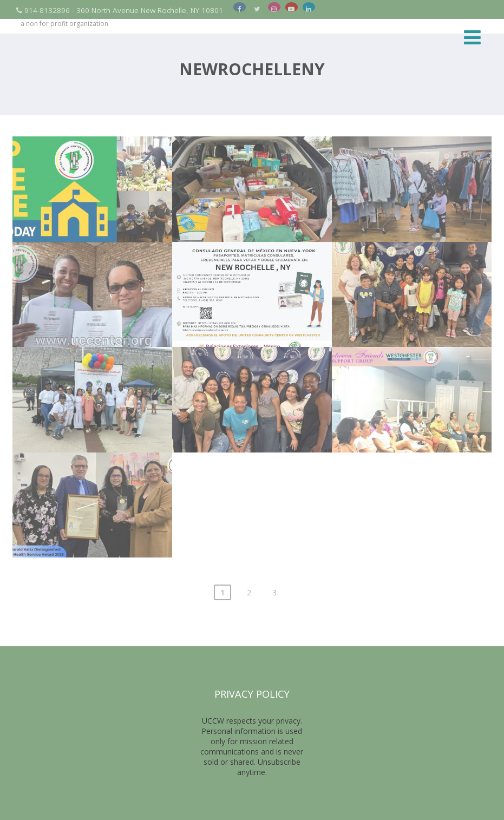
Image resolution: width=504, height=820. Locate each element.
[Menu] (472, 37)
